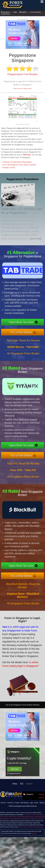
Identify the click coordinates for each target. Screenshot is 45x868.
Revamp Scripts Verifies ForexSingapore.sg (31, 827)
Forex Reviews (36, 12)
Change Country (9, 167)
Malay (15, 784)
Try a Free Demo (25, 331)
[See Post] (36, 239)
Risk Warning (25, 803)
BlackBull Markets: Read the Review (23, 590)
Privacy (17, 803)
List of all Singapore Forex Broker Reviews (19, 165)
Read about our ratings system (22, 89)
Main (15, 12)
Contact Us (11, 803)
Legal (31, 803)
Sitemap (42, 803)
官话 (22, 784)
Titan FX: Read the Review (23, 468)
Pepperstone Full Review (23, 74)
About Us (3, 803)
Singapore (6, 12)
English (24, 12)
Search (36, 803)
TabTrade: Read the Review (23, 345)
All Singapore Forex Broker (23, 358)
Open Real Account (25, 323)
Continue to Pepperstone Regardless (17, 162)
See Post (34, 833)
